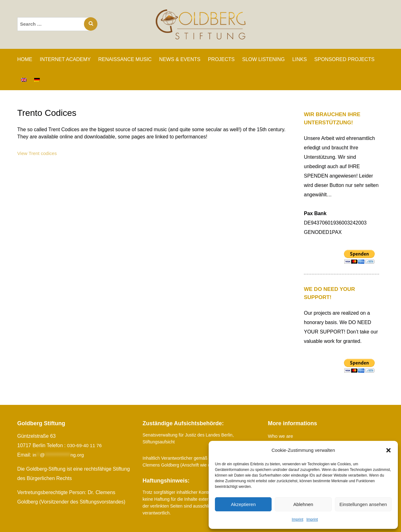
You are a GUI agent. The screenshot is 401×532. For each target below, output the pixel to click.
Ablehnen (303, 504)
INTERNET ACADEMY (65, 59)
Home (25, 59)
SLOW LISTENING (263, 59)
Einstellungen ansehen (363, 504)
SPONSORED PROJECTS (344, 59)
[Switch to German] (37, 80)
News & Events (180, 59)
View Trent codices (38, 153)
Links (299, 59)
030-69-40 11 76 (85, 445)
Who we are (281, 436)
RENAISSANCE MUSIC (125, 59)
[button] (388, 450)
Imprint (297, 519)
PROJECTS (221, 59)
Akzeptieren (243, 504)
